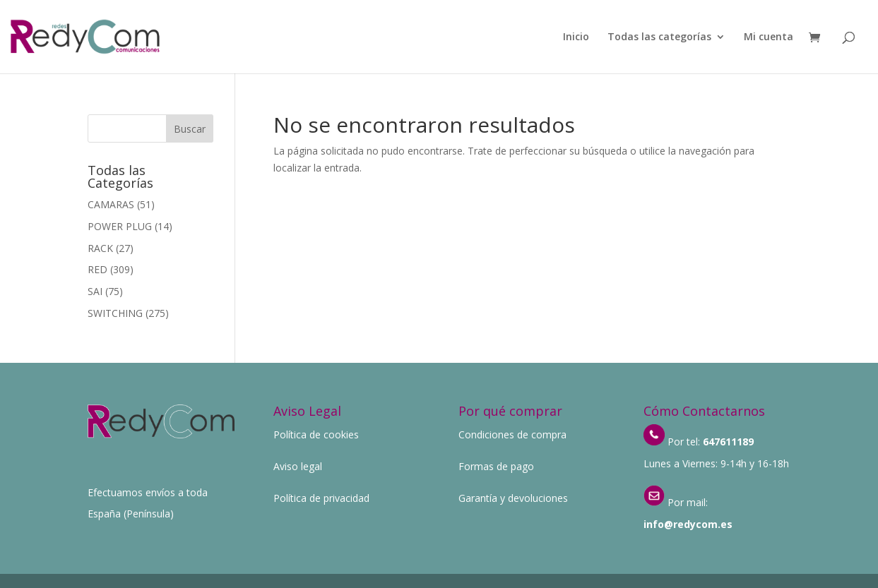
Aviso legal (298, 466)
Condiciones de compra (512, 434)
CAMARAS (111, 204)
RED (97, 269)
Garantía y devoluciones (513, 498)
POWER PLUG (120, 226)
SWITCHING (115, 313)
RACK (100, 248)
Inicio (576, 37)
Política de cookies (316, 434)
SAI (95, 291)
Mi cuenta (769, 37)
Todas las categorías (659, 37)
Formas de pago (496, 466)
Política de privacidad (321, 498)
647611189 (728, 442)
